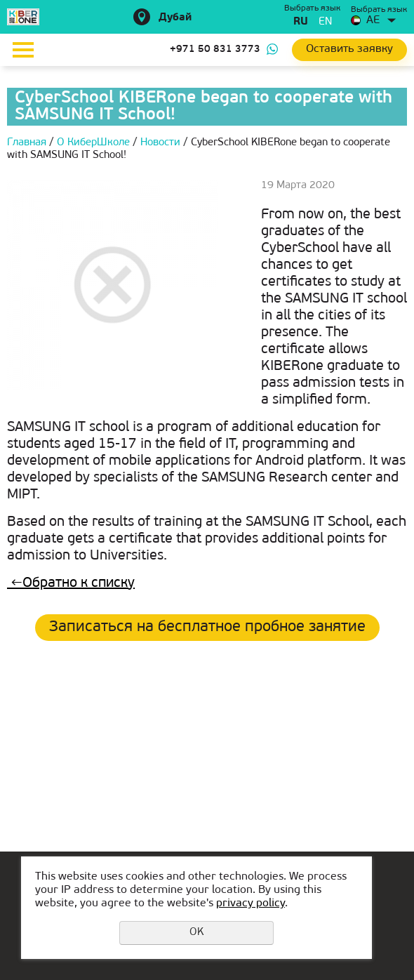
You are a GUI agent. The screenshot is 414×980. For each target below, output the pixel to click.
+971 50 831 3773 (215, 49)
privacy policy (251, 903)
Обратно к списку (71, 583)
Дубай (175, 18)
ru (301, 22)
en (325, 22)
